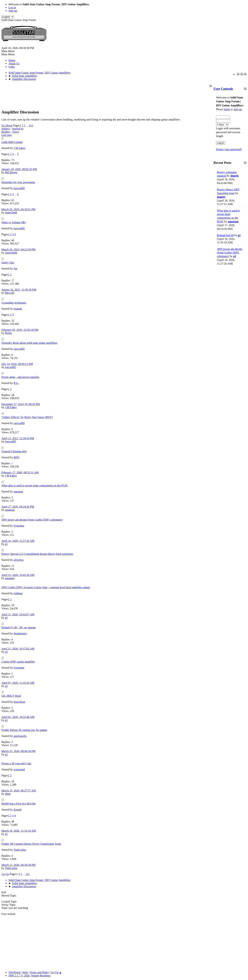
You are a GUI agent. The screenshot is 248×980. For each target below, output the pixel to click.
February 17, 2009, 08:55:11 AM (20, 472)
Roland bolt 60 (225, 235)
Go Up (5, 874)
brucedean (19, 702)
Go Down (7, 125)
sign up (238, 109)
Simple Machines (41, 976)
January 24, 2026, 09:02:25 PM (19, 169)
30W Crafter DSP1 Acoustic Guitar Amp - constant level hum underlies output (46, 587)
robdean (18, 593)
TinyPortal (14, 972)
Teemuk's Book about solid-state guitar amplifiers (29, 343)
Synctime (19, 526)
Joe (15, 269)
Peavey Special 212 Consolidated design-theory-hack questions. (37, 554)
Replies (6, 132)
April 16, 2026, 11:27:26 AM (18, 541)
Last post (7, 135)
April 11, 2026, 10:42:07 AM (18, 614)
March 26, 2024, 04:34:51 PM (18, 209)
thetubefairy (20, 633)
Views (15, 132)
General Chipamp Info (14, 451)
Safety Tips (8, 263)
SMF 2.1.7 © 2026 (19, 976)
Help (25, 972)
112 (31, 125)
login (227, 109)
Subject (6, 129)
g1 (239, 235)
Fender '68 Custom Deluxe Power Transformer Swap (31, 844)
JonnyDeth (11, 213)
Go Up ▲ (56, 972)
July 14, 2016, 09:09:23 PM (17, 364)
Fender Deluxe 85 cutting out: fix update (24, 730)
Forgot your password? (229, 149)
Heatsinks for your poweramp (18, 182)
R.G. (16, 383)
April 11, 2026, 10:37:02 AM (18, 649)
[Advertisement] (228, 322)
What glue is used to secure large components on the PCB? (35, 486)
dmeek (235, 176)
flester (8, 333)
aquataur (233, 221)
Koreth (17, 810)
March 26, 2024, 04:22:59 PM (18, 249)
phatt (8, 794)
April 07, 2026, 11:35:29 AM (18, 683)
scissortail (19, 769)
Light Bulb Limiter (12, 142)
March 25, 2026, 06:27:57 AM (19, 791)
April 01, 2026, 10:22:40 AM (18, 717)
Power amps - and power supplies (20, 377)
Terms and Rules (39, 972)
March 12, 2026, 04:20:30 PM (18, 865)
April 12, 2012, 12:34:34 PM (18, 438)
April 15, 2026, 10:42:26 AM (18, 575)
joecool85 (19, 188)
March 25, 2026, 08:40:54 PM (18, 751)
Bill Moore (11, 172)
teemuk (18, 309)
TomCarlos (20, 850)
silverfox (19, 560)
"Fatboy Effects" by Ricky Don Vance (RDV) (27, 417)
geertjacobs (20, 736)
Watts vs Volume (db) (14, 222)
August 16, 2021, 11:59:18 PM (19, 290)
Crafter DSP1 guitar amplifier (18, 662)
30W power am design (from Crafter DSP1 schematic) (230, 253)
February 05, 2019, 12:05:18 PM (20, 330)
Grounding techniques (14, 303)
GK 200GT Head (11, 696)
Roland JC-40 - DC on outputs (19, 627)
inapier (221, 197)
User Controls (223, 89)
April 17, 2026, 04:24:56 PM (18, 507)
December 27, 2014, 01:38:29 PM (21, 404)
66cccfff (10, 293)
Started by (18, 129)
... (27, 125)
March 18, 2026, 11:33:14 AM (19, 831)
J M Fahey (20, 148)
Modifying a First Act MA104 (18, 804)
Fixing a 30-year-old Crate (16, 763)
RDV (17, 457)
